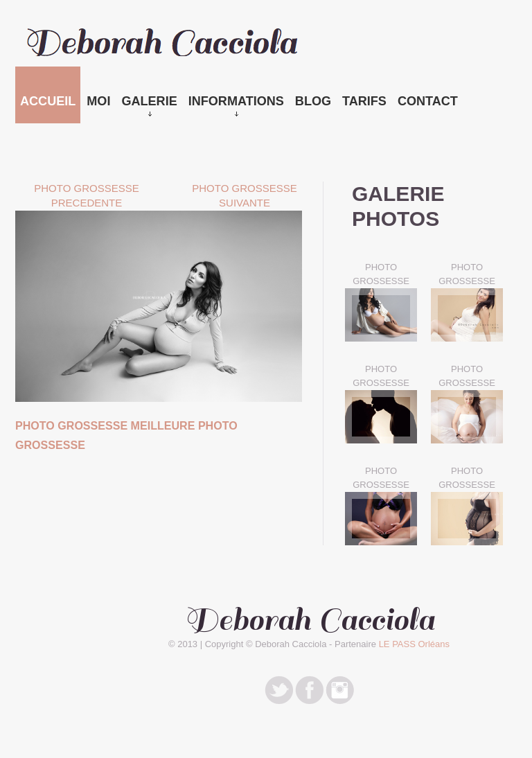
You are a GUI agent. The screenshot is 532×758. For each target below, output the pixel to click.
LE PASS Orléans (414, 644)
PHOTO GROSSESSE (381, 274)
